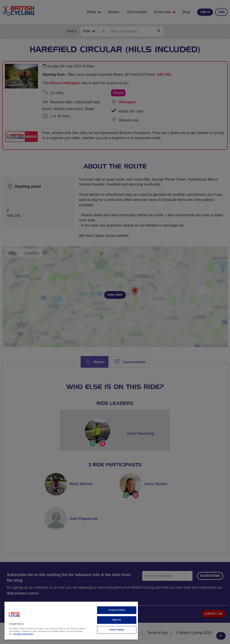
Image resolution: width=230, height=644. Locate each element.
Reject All (117, 620)
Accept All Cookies (117, 610)
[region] (71, 621)
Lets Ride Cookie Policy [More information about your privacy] (23, 634)
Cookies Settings (117, 630)
